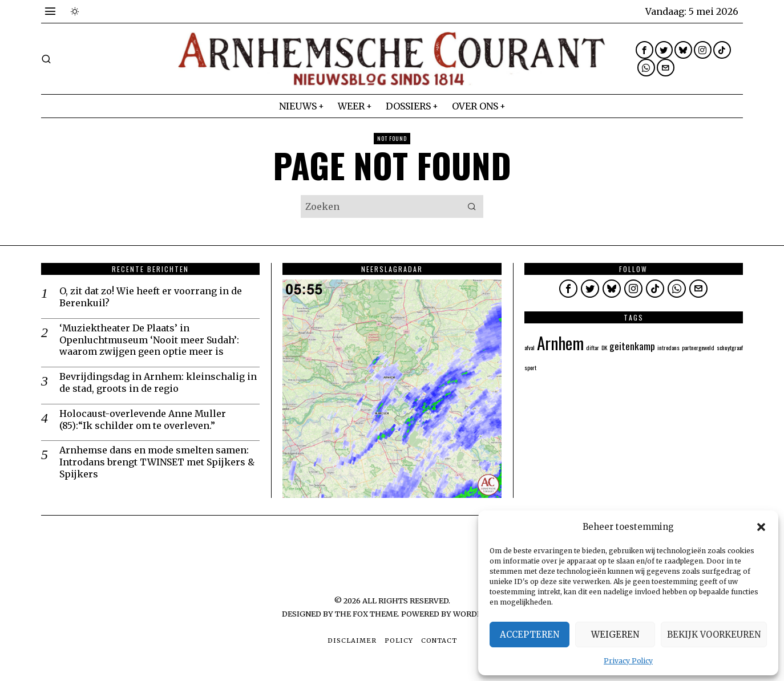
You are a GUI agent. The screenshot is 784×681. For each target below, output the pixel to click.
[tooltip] (644, 50)
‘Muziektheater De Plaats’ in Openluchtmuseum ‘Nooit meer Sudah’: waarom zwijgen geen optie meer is (149, 340)
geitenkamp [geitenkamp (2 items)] (632, 346)
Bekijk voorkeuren (714, 635)
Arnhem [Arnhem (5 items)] (560, 342)
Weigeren (615, 635)
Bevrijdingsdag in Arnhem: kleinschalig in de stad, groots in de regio (158, 382)
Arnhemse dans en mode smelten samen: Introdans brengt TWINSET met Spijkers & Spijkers (157, 462)
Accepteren (530, 635)
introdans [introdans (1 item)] (668, 347)
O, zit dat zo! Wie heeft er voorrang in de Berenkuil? (151, 297)
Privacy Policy (628, 661)
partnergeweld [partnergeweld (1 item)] (698, 347)
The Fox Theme (366, 614)
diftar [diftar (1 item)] (593, 347)
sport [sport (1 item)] (530, 367)
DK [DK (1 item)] (604, 347)
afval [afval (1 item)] (530, 347)
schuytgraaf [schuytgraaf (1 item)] (730, 347)
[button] (761, 527)
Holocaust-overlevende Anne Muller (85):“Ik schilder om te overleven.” (143, 419)
